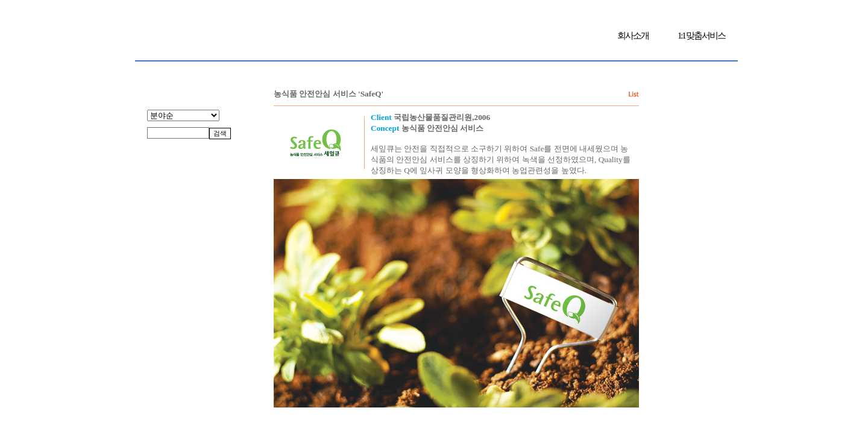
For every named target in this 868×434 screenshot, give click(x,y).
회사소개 (633, 36)
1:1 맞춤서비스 (701, 36)
